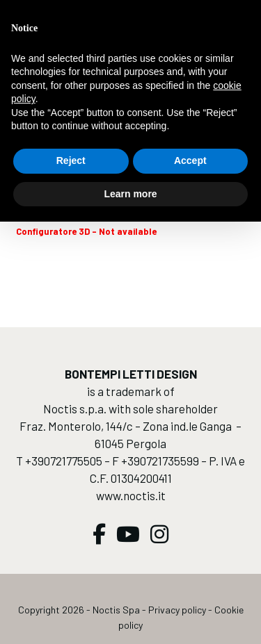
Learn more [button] (130, 194)
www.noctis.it (131, 495)
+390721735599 (160, 461)
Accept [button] (190, 160)
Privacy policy (177, 610)
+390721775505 (64, 461)
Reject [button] (71, 160)
